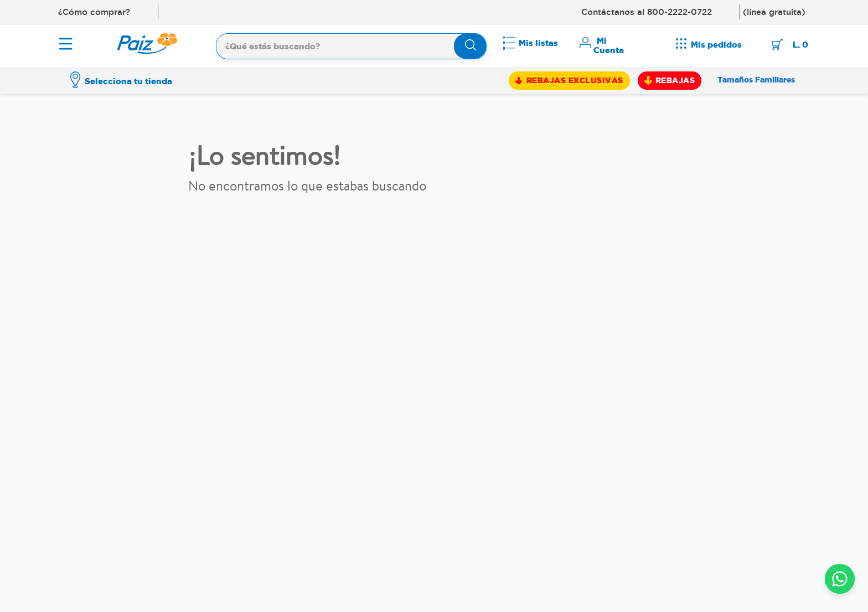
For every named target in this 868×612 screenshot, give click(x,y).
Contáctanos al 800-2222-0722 (647, 12)
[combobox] (352, 45)
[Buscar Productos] (471, 46)
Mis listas (538, 43)
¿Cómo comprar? (94, 12)
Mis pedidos (716, 45)
